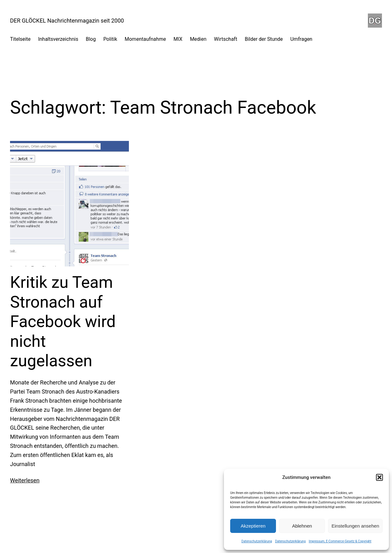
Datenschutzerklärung (257, 541)
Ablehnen (302, 526)
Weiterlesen (25, 480)
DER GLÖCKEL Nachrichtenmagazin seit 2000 (67, 21)
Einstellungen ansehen (355, 526)
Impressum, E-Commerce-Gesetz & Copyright (340, 541)
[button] (379, 477)
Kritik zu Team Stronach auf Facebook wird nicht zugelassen (63, 322)
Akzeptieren (253, 526)
